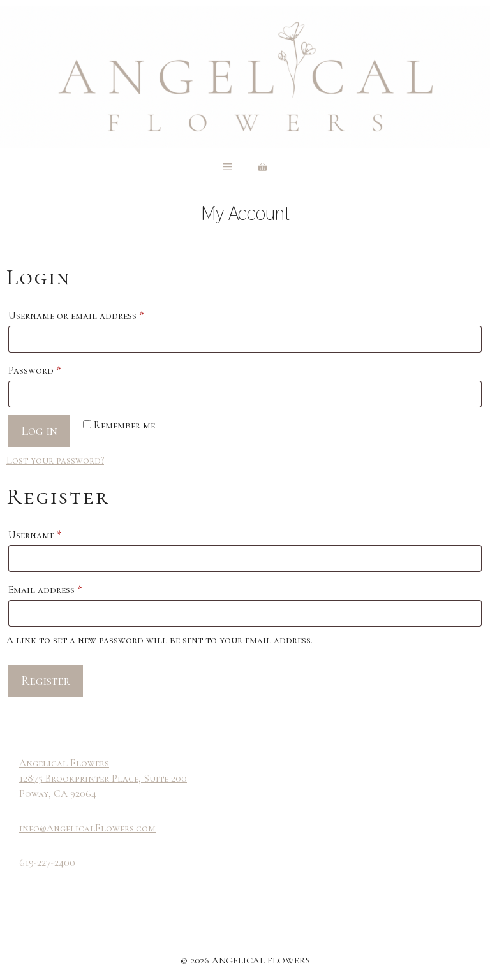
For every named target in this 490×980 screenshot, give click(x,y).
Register (46, 681)
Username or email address (97, 314)
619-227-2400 (47, 863)
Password (56, 369)
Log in (39, 431)
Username (56, 533)
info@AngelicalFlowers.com (87, 828)
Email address (66, 588)
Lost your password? (55, 460)
